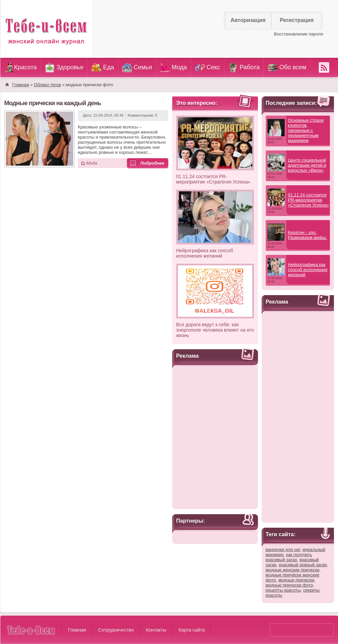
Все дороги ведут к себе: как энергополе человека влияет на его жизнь (215, 330)
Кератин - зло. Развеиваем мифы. (308, 235)
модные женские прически (293, 570)
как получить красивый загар (289, 557)
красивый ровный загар (303, 565)
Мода (92, 163)
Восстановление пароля (298, 34)
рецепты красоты (283, 590)
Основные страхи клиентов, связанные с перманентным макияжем (306, 130)
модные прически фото (289, 585)
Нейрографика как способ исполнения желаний (205, 253)
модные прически (296, 580)
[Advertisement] (215, 436)
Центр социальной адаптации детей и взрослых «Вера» (307, 165)
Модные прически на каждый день (53, 103)
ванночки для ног (283, 550)
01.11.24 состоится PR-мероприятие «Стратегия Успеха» (213, 179)
